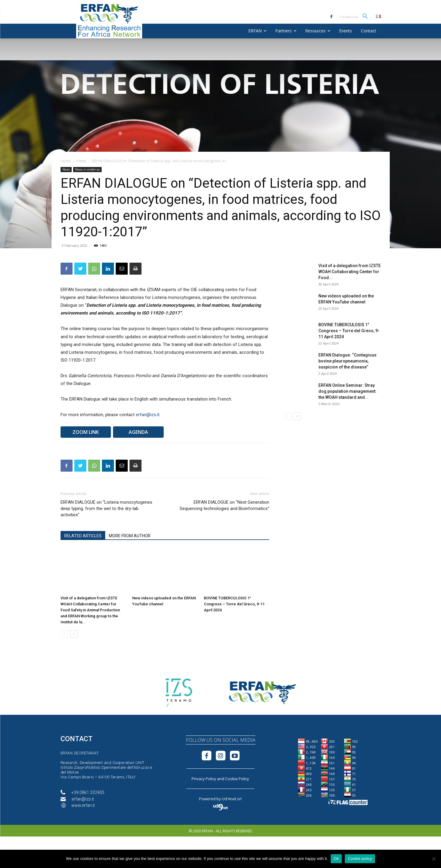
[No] (434, 859)
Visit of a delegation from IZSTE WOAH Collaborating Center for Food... (350, 272)
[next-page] (74, 634)
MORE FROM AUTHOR (130, 536)
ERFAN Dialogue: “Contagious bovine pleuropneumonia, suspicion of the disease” (347, 361)
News (81, 161)
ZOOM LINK (86, 432)
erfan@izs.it (148, 415)
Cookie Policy (237, 779)
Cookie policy (360, 859)
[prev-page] (64, 634)
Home (66, 161)
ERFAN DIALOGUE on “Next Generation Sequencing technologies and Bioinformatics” (224, 505)
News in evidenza (87, 169)
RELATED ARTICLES (83, 536)
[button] (365, 16)
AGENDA (138, 432)
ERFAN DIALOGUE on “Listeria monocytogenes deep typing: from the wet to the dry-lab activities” (106, 509)
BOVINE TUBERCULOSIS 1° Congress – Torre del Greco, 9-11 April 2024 (234, 604)
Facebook (349, 17)
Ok (336, 859)
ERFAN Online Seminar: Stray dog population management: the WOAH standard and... (347, 391)
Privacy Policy (204, 779)
